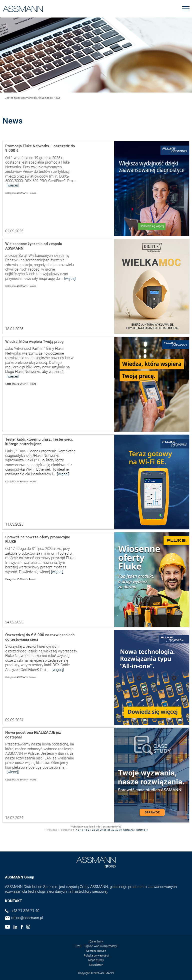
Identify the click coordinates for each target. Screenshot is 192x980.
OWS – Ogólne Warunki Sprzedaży (96, 946)
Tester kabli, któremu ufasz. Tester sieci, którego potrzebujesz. (39, 442)
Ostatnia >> (142, 830)
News (57, 98)
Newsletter (96, 965)
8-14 (81, 830)
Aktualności (44, 98)
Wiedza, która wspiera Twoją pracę (34, 342)
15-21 (88, 830)
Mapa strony (96, 960)
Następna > (129, 830)
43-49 (119, 830)
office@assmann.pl (27, 918)
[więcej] (13, 185)
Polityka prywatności (96, 956)
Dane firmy (96, 942)
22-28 (95, 830)
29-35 (103, 830)
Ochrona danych (96, 951)
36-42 (111, 830)
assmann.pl (28, 98)
